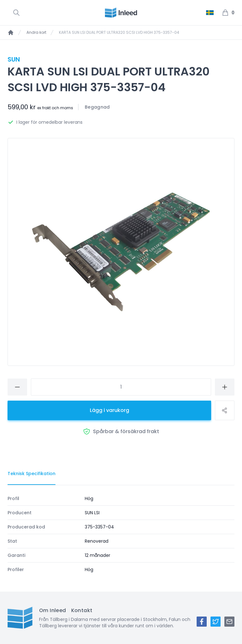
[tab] (32, 474)
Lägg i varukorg (109, 410)
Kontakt (82, 610)
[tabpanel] (121, 534)
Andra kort (36, 33)
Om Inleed (53, 610)
